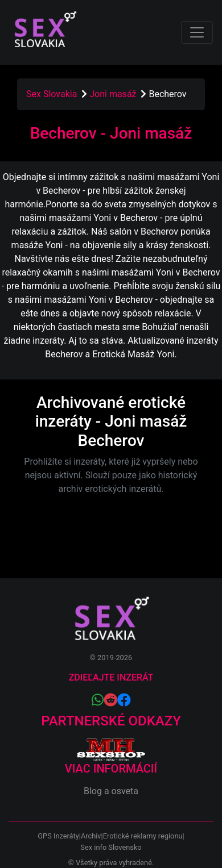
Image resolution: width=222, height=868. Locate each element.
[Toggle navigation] (197, 32)
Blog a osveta (111, 791)
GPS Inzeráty (58, 836)
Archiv (91, 836)
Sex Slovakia (52, 94)
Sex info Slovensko (111, 847)
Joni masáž (114, 94)
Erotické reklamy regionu (143, 836)
